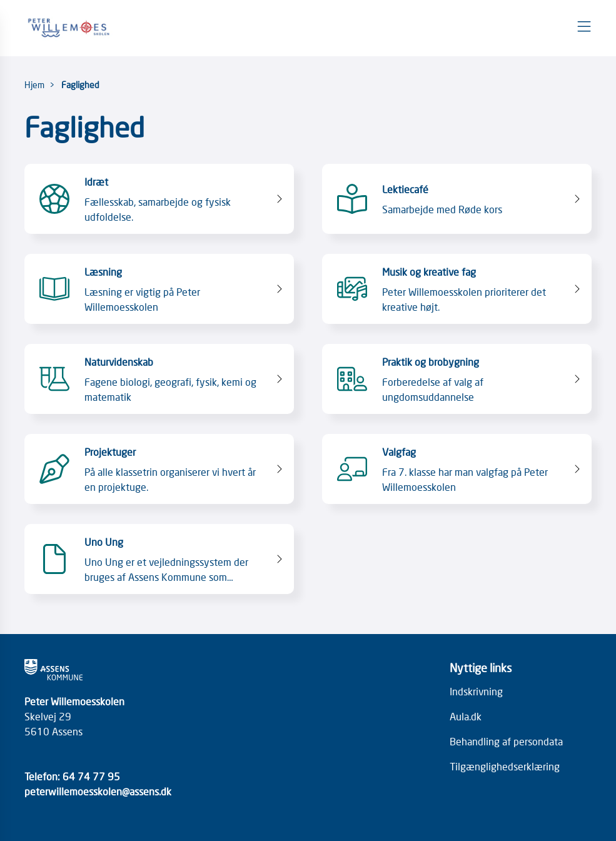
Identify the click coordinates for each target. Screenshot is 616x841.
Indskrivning (476, 691)
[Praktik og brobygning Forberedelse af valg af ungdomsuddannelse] (457, 379)
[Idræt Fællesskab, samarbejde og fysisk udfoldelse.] (159, 199)
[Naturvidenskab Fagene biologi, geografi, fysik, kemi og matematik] (159, 379)
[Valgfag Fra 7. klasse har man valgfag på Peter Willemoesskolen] (457, 469)
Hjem (34, 84)
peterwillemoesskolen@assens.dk (98, 791)
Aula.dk (466, 716)
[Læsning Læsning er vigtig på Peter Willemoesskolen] (159, 289)
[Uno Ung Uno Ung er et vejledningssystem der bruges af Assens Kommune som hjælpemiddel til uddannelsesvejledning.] (159, 559)
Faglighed (80, 84)
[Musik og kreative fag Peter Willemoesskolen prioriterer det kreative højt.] (457, 289)
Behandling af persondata (506, 741)
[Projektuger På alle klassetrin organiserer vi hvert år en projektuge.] (159, 469)
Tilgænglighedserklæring (505, 766)
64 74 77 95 (91, 776)
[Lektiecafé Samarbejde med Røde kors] (457, 199)
